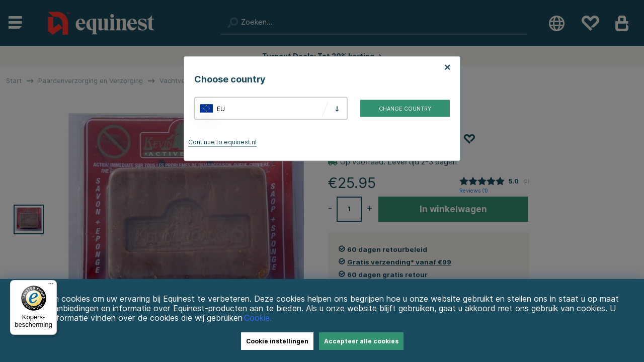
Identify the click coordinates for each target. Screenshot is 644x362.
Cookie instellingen (277, 341)
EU (221, 108)
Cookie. (258, 318)
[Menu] (51, 286)
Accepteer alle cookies (361, 341)
